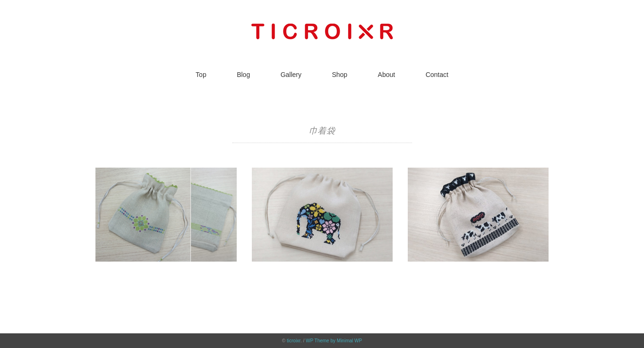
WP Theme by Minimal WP (334, 341)
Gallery (291, 75)
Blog (243, 75)
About (387, 75)
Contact (437, 75)
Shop (339, 75)
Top (201, 75)
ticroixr (294, 341)
